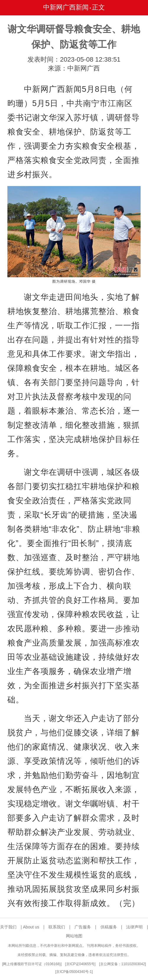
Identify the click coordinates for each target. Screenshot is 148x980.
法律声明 (134, 927)
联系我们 (57, 927)
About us (31, 927)
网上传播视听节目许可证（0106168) (32, 964)
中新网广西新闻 (66, 7)
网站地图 (74, 936)
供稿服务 (109, 927)
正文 (98, 7)
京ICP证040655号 (80, 964)
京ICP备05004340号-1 (74, 972)
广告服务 (83, 927)
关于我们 (8, 927)
